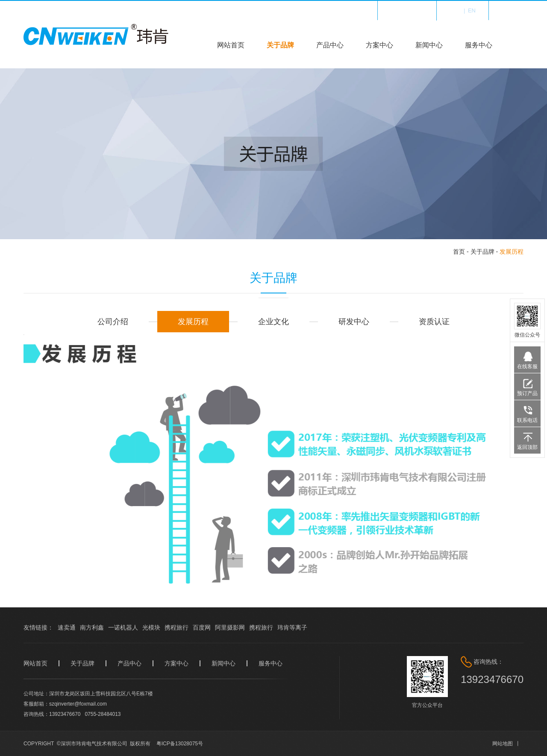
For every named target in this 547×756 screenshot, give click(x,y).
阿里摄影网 (230, 627)
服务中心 (479, 45)
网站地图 (503, 744)
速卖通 (67, 627)
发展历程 (512, 252)
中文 (455, 10)
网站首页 (231, 45)
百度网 (202, 627)
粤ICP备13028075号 (180, 744)
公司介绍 (113, 322)
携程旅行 (176, 627)
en (472, 10)
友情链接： (38, 627)
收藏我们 (412, 10)
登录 (518, 10)
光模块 (151, 627)
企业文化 (273, 322)
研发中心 (354, 322)
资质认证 (434, 322)
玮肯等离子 (292, 627)
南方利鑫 (92, 627)
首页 (459, 252)
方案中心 (379, 45)
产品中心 (330, 45)
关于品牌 (280, 45)
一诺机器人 (123, 627)
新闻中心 (429, 45)
